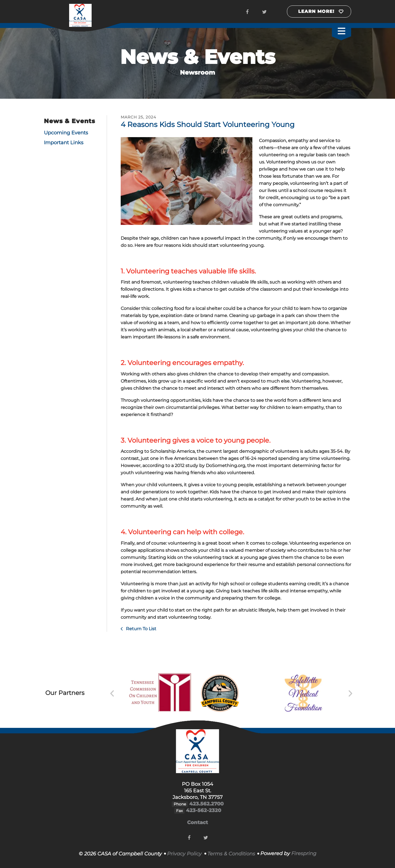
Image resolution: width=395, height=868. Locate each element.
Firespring (304, 853)
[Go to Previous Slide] (112, 694)
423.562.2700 (206, 804)
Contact (198, 822)
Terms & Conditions (231, 854)
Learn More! (316, 11)
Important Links (64, 143)
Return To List (141, 629)
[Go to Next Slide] (350, 694)
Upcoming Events (66, 133)
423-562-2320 (204, 810)
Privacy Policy (184, 854)
